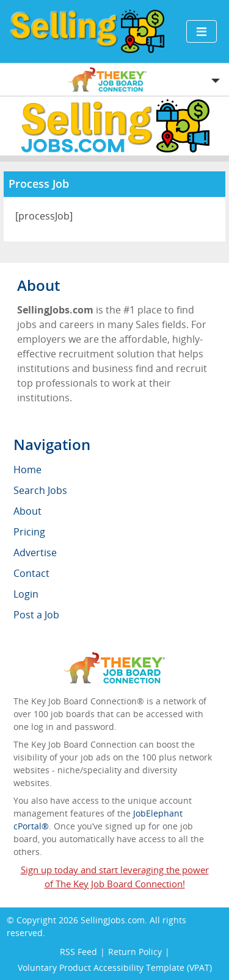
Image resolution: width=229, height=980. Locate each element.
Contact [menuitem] (31, 573)
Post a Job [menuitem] (36, 615)
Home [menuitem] (27, 470)
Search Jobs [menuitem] (40, 490)
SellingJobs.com (113, 920)
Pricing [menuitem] (29, 532)
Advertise (35, 553)
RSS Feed (78, 952)
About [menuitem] (27, 511)
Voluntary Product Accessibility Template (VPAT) (115, 967)
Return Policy (135, 952)
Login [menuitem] (26, 594)
